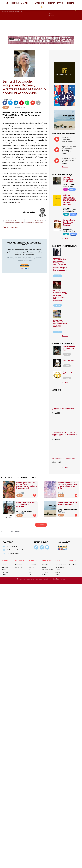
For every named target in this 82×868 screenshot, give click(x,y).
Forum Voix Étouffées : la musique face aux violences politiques (60, 312)
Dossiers (71, 3)
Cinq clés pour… (69, 349)
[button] (25, 3)
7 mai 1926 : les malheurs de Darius (63, 398)
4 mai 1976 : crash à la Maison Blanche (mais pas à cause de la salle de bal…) (65, 423)
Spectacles (15, 3)
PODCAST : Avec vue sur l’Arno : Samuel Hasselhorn (69, 129)
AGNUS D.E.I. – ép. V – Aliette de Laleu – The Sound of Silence (69, 150)
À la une (25, 3)
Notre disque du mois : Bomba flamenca (68, 493)
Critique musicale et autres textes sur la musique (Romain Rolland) (70, 189)
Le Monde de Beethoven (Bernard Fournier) (69, 212)
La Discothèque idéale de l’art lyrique (69, 337)
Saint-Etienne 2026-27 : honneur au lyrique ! (26, 494)
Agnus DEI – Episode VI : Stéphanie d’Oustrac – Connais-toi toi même (69, 139)
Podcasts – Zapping (57, 3)
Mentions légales (29, 568)
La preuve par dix (69, 362)
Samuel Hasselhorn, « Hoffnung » (69, 168)
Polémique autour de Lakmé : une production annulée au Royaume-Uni (27, 474)
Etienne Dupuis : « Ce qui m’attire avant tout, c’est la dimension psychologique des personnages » (60, 284)
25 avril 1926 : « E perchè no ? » (65, 448)
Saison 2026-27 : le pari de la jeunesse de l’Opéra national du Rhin (68, 474)
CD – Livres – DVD (39, 3)
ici (19, 191)
